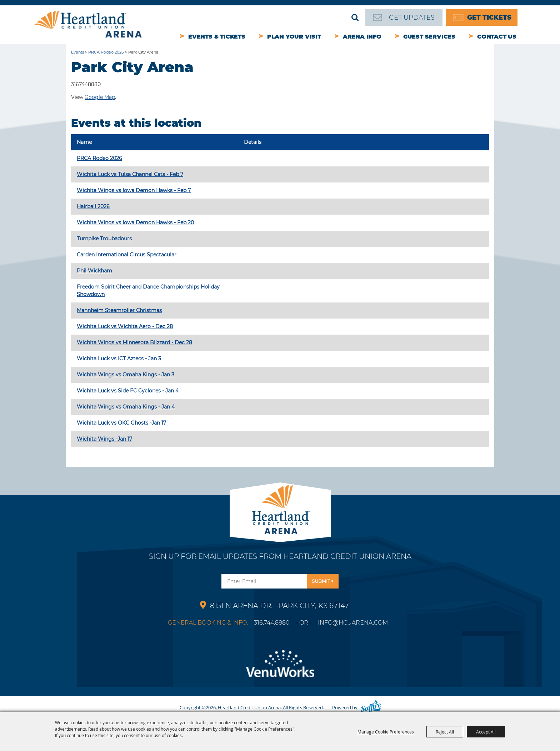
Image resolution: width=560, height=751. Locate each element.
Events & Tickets (217, 37)
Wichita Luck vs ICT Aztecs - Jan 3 (119, 359)
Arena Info (362, 37)
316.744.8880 (272, 623)
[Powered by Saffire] (371, 707)
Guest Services (429, 37)
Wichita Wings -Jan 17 (104, 439)
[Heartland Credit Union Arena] (88, 24)
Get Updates (412, 17)
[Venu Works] (280, 668)
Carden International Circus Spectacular (127, 255)
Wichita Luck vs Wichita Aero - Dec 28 (125, 326)
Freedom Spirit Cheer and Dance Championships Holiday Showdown (148, 291)
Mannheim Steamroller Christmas (119, 310)
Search (355, 17)
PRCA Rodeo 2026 (106, 52)
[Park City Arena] (280, 508)
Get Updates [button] (323, 581)
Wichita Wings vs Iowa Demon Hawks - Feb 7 (134, 190)
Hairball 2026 (93, 206)
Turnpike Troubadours (104, 239)
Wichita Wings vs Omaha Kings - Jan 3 (126, 375)
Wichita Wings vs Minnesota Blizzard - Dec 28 (134, 342)
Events (77, 52)
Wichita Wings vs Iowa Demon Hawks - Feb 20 (135, 222)
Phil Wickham (94, 271)
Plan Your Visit (294, 37)
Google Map (100, 97)
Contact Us (497, 37)
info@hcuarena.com (353, 623)
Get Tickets (489, 17)
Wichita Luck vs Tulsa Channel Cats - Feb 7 (130, 174)
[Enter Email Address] (264, 581)
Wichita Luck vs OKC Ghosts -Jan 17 (121, 423)
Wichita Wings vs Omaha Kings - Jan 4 (126, 407)
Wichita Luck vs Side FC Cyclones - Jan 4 (128, 391)
